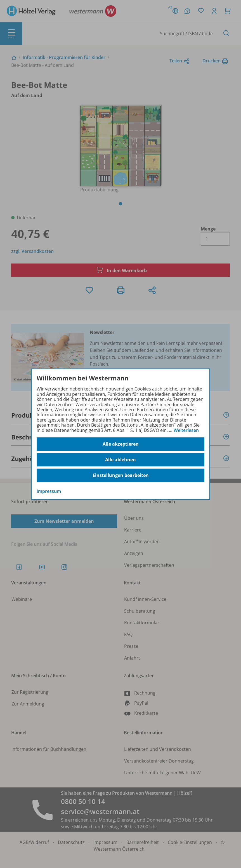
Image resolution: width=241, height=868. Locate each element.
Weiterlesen (186, 430)
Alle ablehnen (121, 460)
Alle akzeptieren (121, 444)
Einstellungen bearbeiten (121, 475)
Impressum (49, 491)
